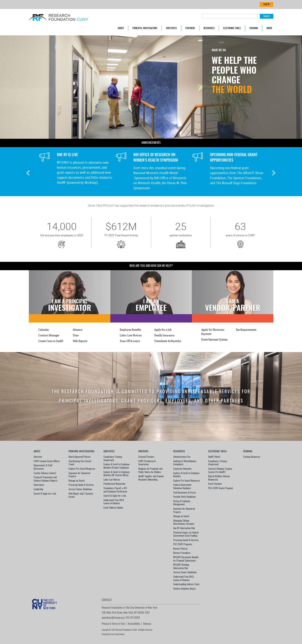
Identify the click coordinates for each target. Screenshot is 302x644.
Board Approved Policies (80, 457)
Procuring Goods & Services (81, 485)
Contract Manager (49, 335)
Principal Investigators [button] (145, 28)
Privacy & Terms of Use (113, 624)
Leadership (38, 489)
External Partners (146, 457)
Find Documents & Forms (184, 493)
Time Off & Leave (130, 341)
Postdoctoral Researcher (115, 484)
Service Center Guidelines (80, 489)
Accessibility (134, 624)
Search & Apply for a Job (45, 494)
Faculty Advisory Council (45, 473)
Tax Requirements (246, 330)
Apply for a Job (163, 330)
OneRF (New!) (214, 457)
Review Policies (180, 549)
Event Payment (215, 484)
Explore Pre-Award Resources (82, 469)
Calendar (44, 330)
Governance (39, 485)
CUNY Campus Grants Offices (47, 461)
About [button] (121, 28)
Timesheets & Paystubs (168, 341)
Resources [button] (209, 28)
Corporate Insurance (182, 469)
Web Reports (80, 341)
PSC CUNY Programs (183, 544)
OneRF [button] (269, 28)
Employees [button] (171, 28)
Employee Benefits (130, 330)
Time (76, 335)
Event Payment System (214, 340)
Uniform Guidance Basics (184, 589)
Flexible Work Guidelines (184, 497)
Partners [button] (190, 28)
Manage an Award (76, 481)
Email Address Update (113, 508)
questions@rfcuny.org (113, 618)
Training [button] (254, 28)
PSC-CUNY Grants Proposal (220, 488)
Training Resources (252, 457)
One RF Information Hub (184, 528)
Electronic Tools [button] (232, 28)
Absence (78, 330)
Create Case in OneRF (51, 341)
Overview (38, 457)
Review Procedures (182, 553)
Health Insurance (164, 335)
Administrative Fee (182, 457)
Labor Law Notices (131, 335)
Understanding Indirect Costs (186, 584)
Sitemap (147, 624)
